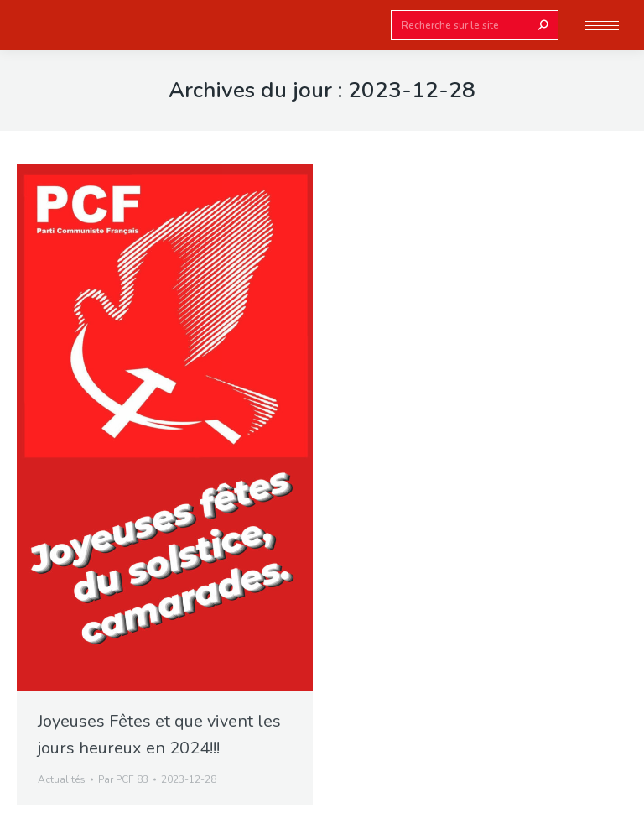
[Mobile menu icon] (602, 26)
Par (123, 779)
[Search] (475, 25)
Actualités (62, 779)
